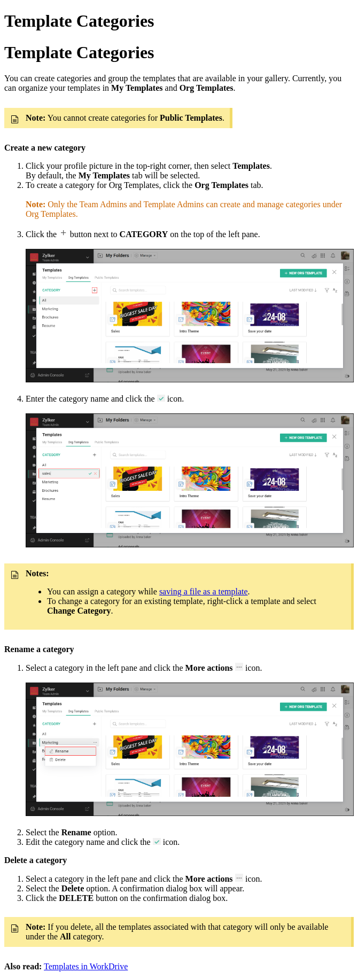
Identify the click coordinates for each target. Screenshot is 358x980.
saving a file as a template (204, 591)
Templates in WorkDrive (86, 966)
